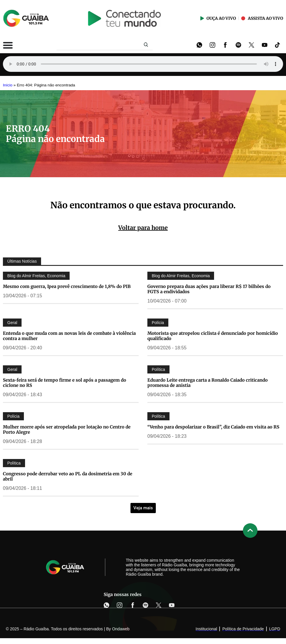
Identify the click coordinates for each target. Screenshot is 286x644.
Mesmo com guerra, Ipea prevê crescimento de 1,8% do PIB (67, 286)
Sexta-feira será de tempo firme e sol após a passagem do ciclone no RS (65, 383)
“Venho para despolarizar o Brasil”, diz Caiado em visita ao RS (213, 427)
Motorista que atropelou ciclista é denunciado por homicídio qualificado (213, 336)
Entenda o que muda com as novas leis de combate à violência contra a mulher (69, 336)
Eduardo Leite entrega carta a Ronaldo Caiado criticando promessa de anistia (208, 383)
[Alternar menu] (8, 45)
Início (8, 85)
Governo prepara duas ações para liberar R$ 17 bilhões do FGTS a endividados (209, 289)
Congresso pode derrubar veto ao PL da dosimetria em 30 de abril (68, 476)
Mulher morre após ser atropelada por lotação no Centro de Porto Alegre (67, 429)
